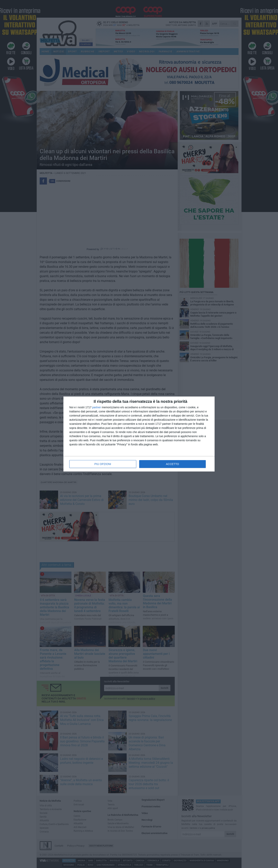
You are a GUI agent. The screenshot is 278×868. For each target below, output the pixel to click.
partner (97, 407)
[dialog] (139, 434)
